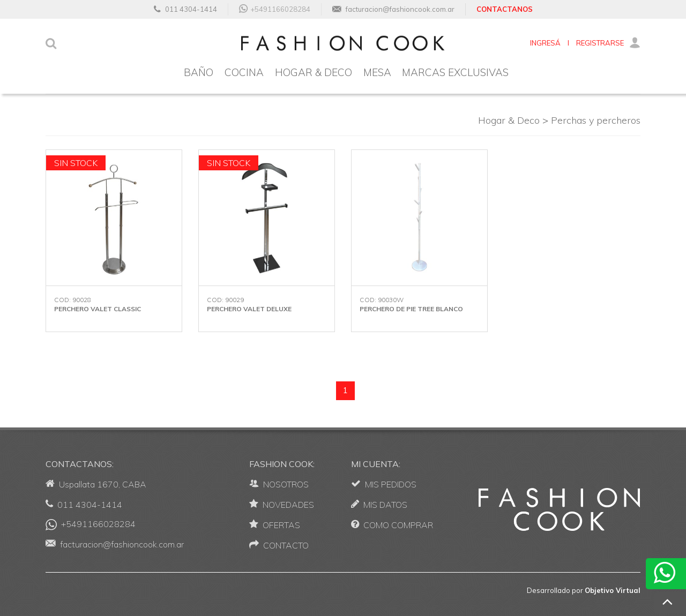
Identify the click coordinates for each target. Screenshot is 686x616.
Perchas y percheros (596, 120)
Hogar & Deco (509, 120)
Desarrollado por (584, 590)
